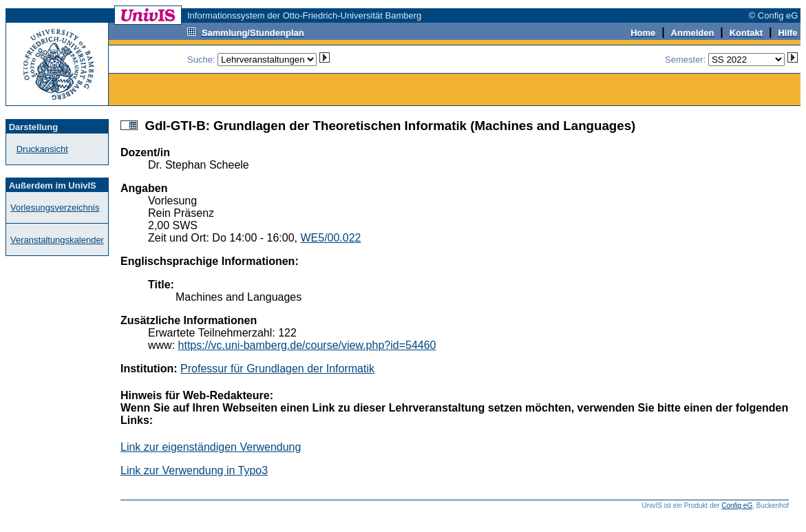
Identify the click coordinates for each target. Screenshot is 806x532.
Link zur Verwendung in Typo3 (194, 470)
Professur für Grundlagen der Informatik (277, 369)
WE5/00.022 (330, 238)
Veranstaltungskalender (57, 240)
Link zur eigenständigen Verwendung (211, 447)
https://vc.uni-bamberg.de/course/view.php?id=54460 (307, 345)
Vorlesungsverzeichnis (55, 208)
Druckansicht (42, 149)
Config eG (737, 506)
